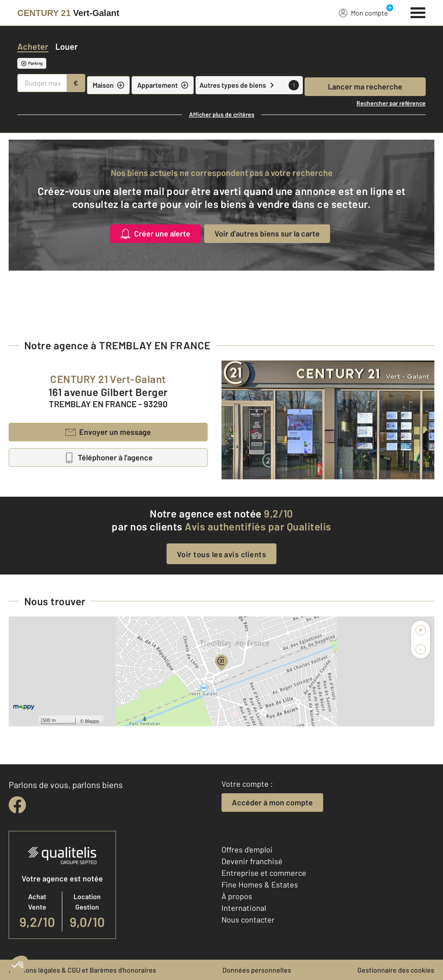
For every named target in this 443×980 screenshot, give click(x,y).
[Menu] (418, 12)
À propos (237, 896)
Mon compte (363, 13)
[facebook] (17, 805)
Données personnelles (257, 970)
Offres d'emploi (247, 849)
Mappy (92, 721)
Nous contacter (248, 919)
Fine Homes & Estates (260, 884)
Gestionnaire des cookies (396, 970)
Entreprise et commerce (264, 873)
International (244, 908)
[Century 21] (68, 13)
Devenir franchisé (252, 861)
